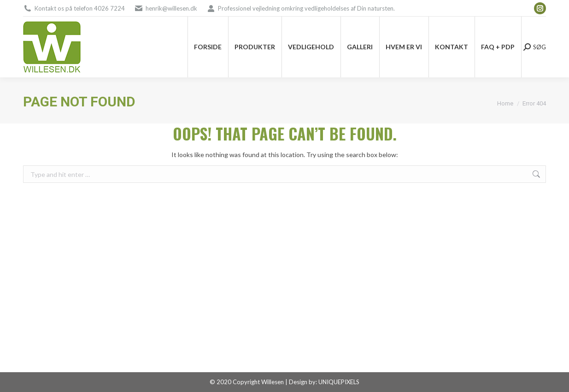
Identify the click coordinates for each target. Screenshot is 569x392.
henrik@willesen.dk (171, 8)
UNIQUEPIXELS (339, 382)
